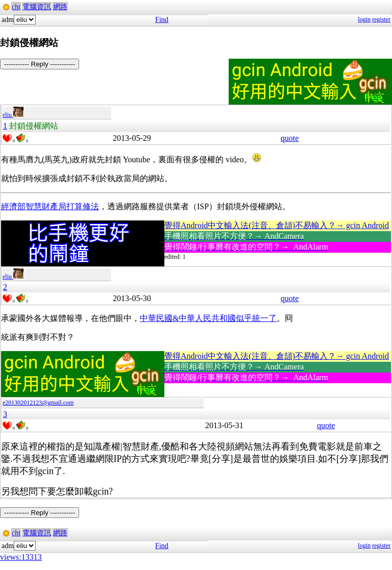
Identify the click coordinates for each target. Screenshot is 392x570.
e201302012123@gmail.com (38, 403)
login (364, 19)
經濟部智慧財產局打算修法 (50, 206)
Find (162, 20)
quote (290, 138)
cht (16, 7)
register (381, 19)
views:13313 (21, 557)
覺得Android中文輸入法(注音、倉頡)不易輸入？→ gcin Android (277, 225)
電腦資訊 (37, 7)
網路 (60, 7)
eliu (13, 115)
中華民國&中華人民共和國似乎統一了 (208, 318)
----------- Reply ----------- (40, 64)
